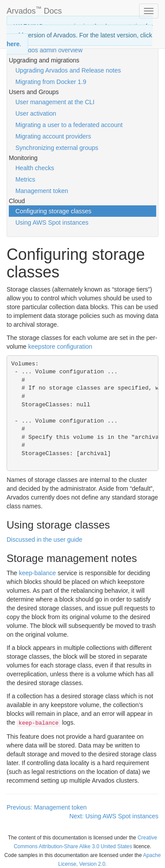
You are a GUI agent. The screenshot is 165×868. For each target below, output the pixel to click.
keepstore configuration (60, 346)
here (13, 44)
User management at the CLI (55, 102)
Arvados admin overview (49, 50)
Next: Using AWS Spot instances (114, 816)
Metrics (25, 179)
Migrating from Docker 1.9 (51, 82)
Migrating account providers (53, 136)
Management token (42, 191)
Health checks (35, 168)
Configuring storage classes (53, 211)
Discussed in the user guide (44, 540)
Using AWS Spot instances (52, 222)
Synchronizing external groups (57, 148)
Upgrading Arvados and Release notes (68, 70)
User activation (36, 113)
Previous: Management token (47, 807)
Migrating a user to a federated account (69, 125)
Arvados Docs (34, 9)
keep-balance (37, 573)
